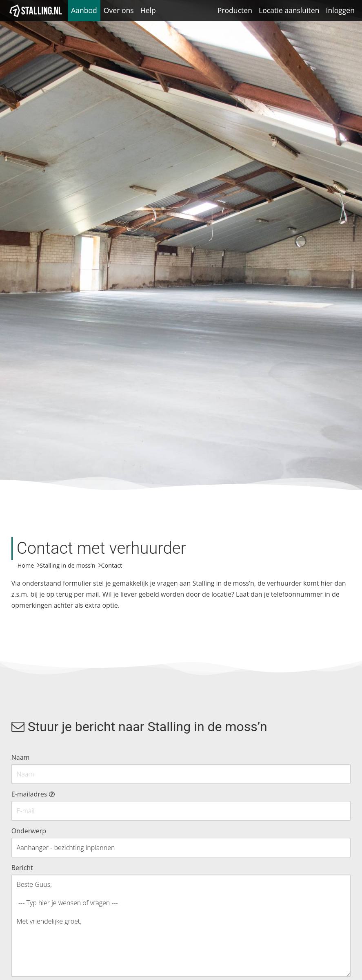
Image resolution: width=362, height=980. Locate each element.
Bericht (22, 868)
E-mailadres (33, 794)
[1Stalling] (36, 11)
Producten (235, 10)
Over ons (119, 10)
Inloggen (340, 10)
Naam (21, 757)
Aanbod (84, 10)
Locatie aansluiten (289, 10)
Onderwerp (29, 831)
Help (148, 10)
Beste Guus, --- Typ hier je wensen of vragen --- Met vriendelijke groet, (181, 926)
